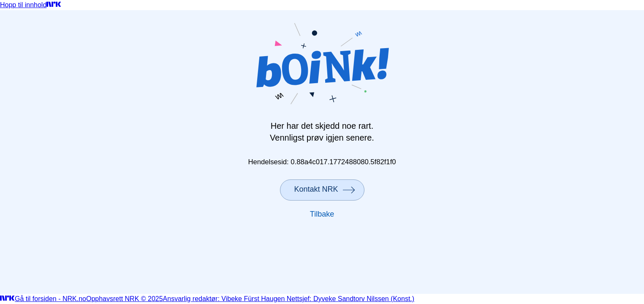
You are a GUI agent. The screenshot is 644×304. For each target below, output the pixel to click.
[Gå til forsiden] (54, 5)
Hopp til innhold (23, 5)
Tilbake (322, 214)
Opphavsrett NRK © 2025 (125, 299)
